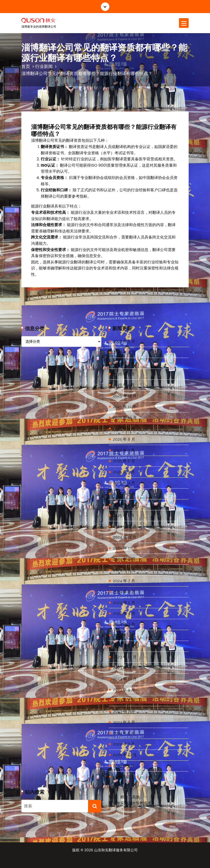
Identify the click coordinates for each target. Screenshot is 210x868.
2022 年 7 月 (124, 744)
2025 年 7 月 (124, 450)
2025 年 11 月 (125, 407)
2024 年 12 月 (125, 526)
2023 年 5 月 (124, 733)
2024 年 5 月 (124, 603)
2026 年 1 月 (124, 385)
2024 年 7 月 (124, 581)
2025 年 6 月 (124, 461)
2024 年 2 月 (124, 635)
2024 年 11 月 (125, 537)
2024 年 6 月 (124, 592)
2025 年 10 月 (125, 418)
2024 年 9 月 (124, 559)
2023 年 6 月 (124, 722)
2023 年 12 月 (125, 657)
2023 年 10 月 (125, 679)
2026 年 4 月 (124, 352)
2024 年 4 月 (124, 613)
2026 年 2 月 (124, 374)
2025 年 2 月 (124, 505)
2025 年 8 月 (124, 439)
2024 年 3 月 (124, 624)
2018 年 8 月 (124, 777)
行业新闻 (44, 66)
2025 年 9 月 (124, 428)
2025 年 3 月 (124, 494)
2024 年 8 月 (124, 570)
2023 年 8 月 (124, 701)
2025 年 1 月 (124, 516)
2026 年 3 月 (124, 363)
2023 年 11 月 (125, 668)
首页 (26, 66)
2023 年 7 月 (124, 711)
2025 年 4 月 (124, 483)
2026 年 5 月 (124, 341)
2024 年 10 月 (125, 548)
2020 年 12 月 (125, 755)
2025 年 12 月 (125, 396)
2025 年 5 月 (124, 472)
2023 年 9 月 (124, 690)
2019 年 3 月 (124, 766)
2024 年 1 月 (124, 646)
